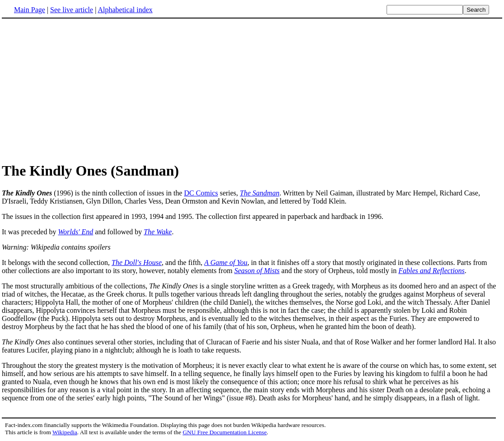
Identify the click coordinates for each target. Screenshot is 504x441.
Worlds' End (75, 232)
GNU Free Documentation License (224, 432)
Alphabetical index (125, 10)
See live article (72, 10)
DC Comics (201, 193)
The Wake (158, 232)
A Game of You (226, 262)
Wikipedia (65, 432)
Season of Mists (257, 271)
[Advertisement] (78, 90)
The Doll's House (137, 262)
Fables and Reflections (432, 271)
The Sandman (260, 193)
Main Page (30, 10)
